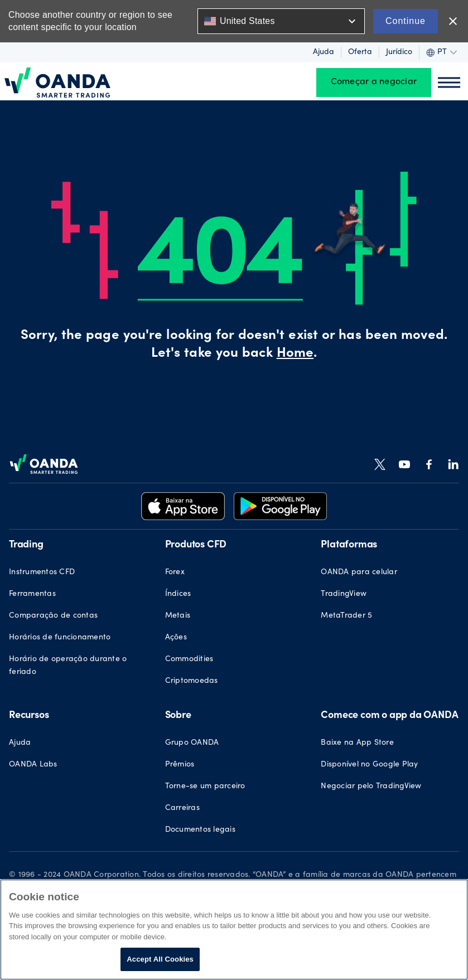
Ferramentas (32, 594)
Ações (176, 638)
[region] (234, 930)
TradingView (344, 594)
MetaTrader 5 (346, 616)
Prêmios (180, 765)
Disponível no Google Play (369, 765)
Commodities (189, 659)
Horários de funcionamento (60, 638)
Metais (178, 616)
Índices (178, 594)
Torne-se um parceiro (205, 787)
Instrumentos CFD (42, 573)
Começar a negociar (374, 83)
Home (295, 354)
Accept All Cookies (160, 959)
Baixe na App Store (357, 743)
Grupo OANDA (192, 743)
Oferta (360, 52)
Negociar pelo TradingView (371, 787)
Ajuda (324, 52)
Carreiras (182, 808)
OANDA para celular (359, 573)
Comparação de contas (53, 616)
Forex (175, 573)
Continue (406, 21)
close (453, 21)
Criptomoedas (192, 681)
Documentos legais (200, 830)
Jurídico (399, 52)
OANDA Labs (33, 765)
